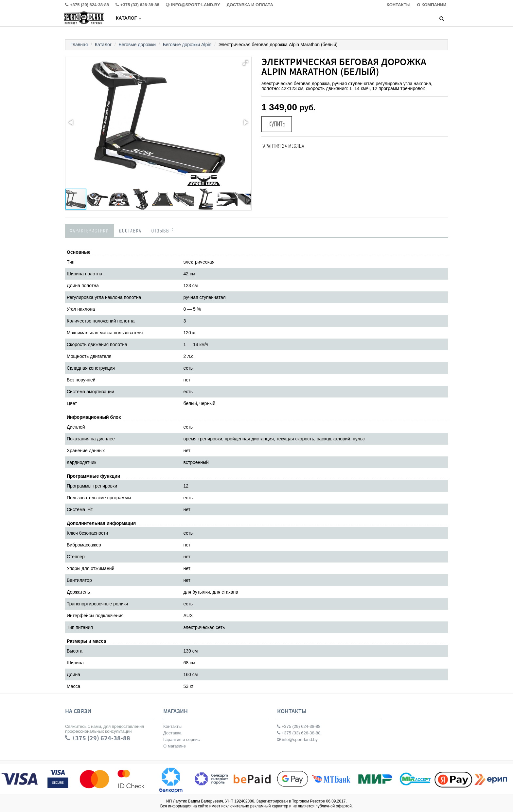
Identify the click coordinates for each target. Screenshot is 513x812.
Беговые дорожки (137, 45)
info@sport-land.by (297, 739)
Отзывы (163, 230)
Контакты (172, 726)
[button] (245, 63)
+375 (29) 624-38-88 (299, 726)
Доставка (130, 230)
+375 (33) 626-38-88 (299, 733)
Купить (277, 124)
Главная (79, 45)
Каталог (129, 18)
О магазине (175, 746)
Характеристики (89, 230)
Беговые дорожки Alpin (187, 45)
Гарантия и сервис (182, 739)
